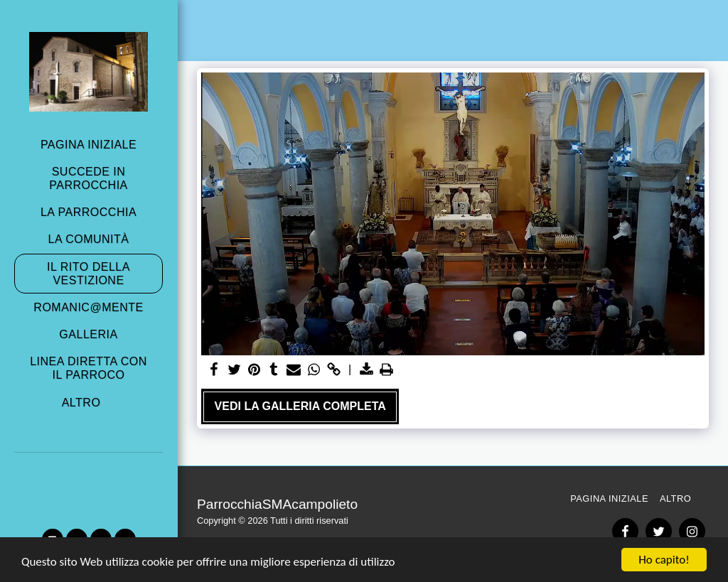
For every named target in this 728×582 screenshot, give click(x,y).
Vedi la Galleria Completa (300, 406)
